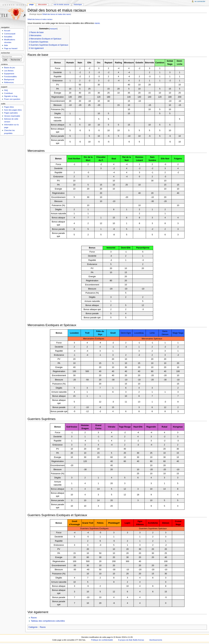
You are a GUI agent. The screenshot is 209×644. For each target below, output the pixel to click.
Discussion (42, 4)
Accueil (7, 31)
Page (31, 4)
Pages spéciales (11, 113)
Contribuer (8, 93)
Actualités (8, 37)
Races (34, 618)
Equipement (9, 74)
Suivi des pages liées (13, 110)
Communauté (10, 34)
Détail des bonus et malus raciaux (40, 19)
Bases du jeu (9, 68)
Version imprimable (12, 116)
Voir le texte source (61, 4)
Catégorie (33, 627)
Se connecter (200, 1)
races (97, 23)
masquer (53, 29)
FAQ (6, 90)
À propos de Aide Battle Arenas (131, 640)
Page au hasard (11, 48)
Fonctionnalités (10, 77)
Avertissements (156, 640)
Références (9, 82)
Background (9, 79)
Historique (78, 4)
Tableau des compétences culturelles (48, 621)
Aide (6, 45)
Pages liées (9, 107)
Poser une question (12, 99)
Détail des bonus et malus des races (56, 14)
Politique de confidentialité (102, 640)
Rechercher (5, 53)
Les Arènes (9, 71)
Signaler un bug (11, 96)
